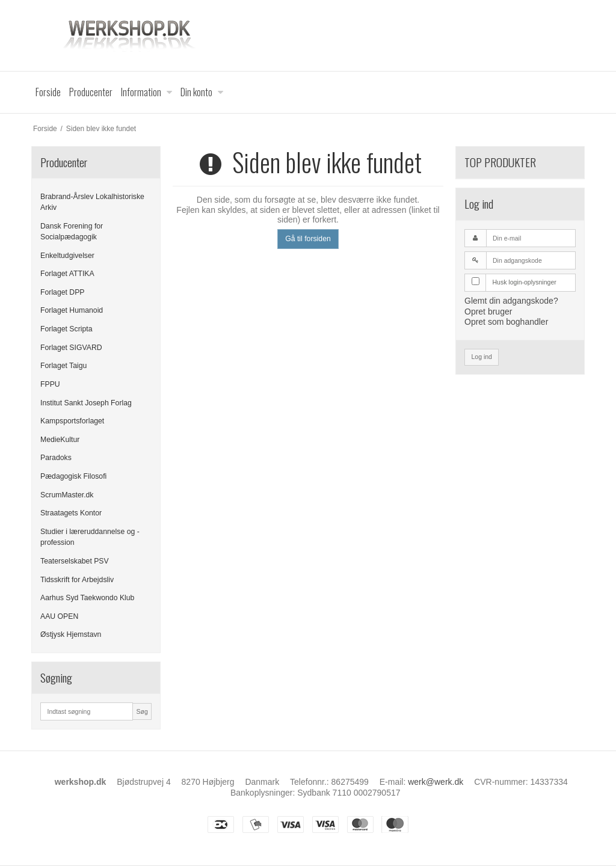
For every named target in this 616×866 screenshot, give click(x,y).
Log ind (482, 357)
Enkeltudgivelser (67, 256)
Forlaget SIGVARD (71, 348)
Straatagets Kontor (71, 513)
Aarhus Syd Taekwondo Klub (87, 598)
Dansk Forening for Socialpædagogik (72, 232)
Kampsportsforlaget (72, 421)
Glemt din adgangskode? (511, 301)
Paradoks (56, 458)
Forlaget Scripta (66, 329)
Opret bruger (488, 312)
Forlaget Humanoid (72, 310)
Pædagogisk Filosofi (73, 476)
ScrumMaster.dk (67, 495)
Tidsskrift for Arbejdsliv (77, 580)
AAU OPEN (59, 616)
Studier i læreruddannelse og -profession (90, 537)
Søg (142, 711)
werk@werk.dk (436, 782)
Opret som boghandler (506, 322)
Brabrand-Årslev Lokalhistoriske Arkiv (92, 202)
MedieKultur (60, 440)
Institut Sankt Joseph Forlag (86, 403)
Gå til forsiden (308, 239)
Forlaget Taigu (63, 366)
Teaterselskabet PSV (75, 561)
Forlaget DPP (63, 292)
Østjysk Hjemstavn (71, 634)
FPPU (50, 384)
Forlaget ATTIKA (67, 274)
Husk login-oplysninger (525, 282)
